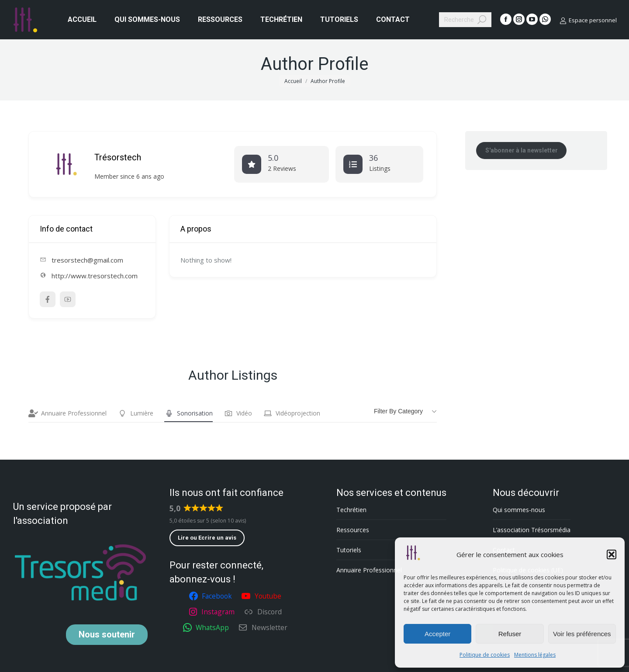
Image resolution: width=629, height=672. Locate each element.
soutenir (107, 634)
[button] (612, 554)
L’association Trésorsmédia (532, 530)
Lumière (135, 413)
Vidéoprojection (292, 413)
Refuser (510, 634)
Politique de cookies (485, 655)
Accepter (437, 634)
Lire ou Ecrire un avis (207, 538)
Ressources (353, 530)
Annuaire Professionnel (67, 413)
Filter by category (398, 411)
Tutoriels (349, 550)
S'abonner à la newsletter (522, 150)
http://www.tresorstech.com (95, 276)
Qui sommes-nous (519, 510)
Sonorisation (188, 413)
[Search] (465, 20)
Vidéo (238, 413)
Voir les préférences (582, 634)
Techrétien (351, 510)
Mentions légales (535, 655)
